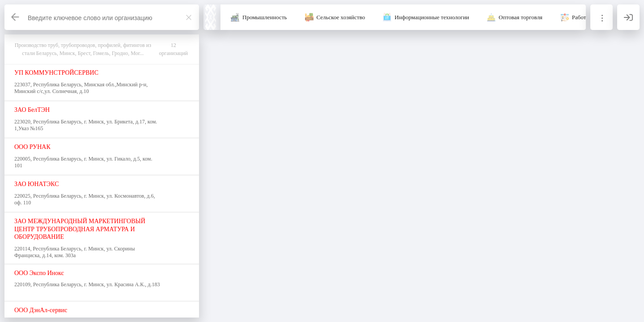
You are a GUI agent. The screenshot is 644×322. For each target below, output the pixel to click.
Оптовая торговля (521, 17)
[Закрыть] (189, 17)
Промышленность (265, 17)
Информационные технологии (432, 17)
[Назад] (16, 17)
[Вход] (628, 17)
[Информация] (602, 17)
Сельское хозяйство (341, 17)
